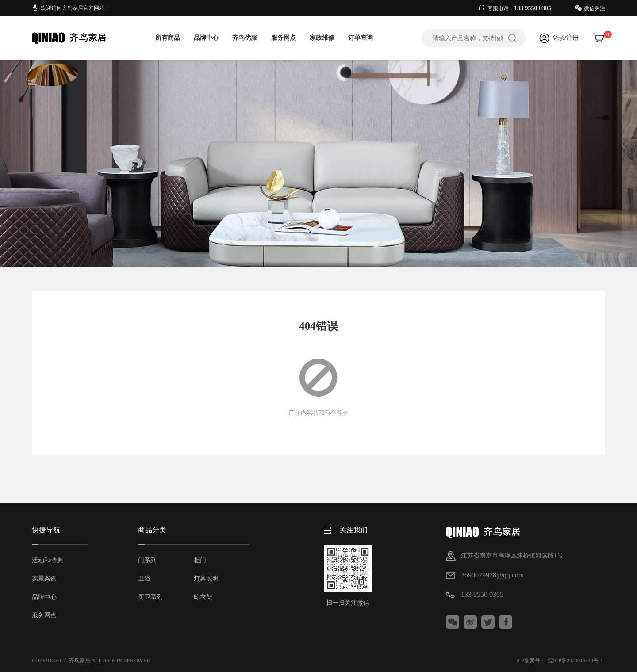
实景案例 (44, 578)
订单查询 (361, 38)
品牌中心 (206, 38)
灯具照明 (206, 578)
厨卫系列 (150, 597)
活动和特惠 (47, 560)
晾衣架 (203, 597)
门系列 (147, 560)
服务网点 (284, 38)
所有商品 (168, 38)
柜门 (200, 560)
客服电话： (515, 8)
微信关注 (590, 8)
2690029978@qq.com (492, 575)
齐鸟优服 (245, 38)
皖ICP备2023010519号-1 (575, 661)
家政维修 (322, 38)
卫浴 (144, 578)
